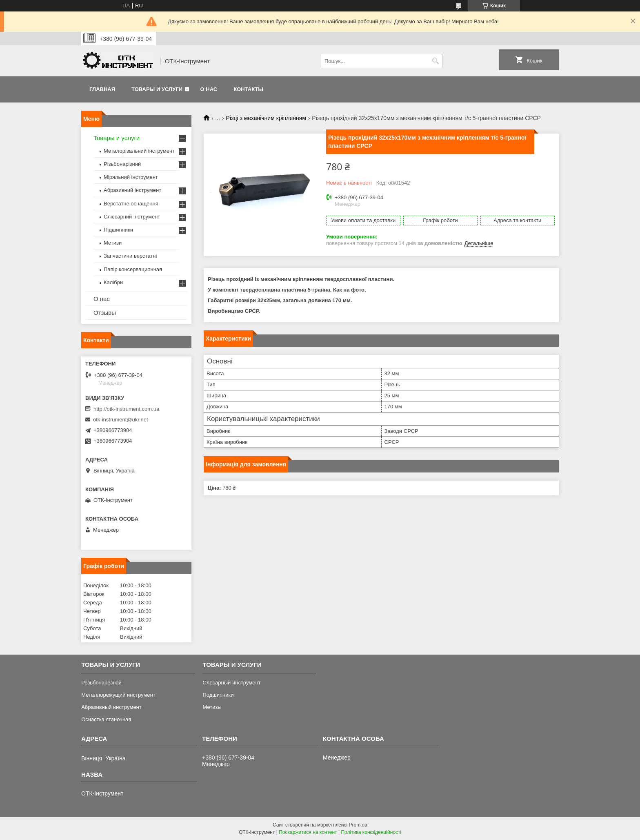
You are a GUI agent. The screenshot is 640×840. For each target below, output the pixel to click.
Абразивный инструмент (111, 707)
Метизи (113, 243)
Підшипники (118, 230)
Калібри (113, 282)
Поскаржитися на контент (308, 832)
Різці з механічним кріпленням (266, 118)
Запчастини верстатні (130, 256)
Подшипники (218, 695)
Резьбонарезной (101, 683)
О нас (209, 89)
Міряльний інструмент (131, 177)
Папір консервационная (133, 269)
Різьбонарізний (122, 164)
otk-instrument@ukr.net (121, 420)
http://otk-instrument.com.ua (126, 409)
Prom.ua (358, 825)
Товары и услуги (157, 89)
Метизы (212, 707)
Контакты (248, 89)
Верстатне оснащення (131, 204)
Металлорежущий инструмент (118, 695)
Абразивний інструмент (132, 190)
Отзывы (105, 313)
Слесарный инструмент (231, 683)
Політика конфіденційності (371, 832)
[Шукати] (435, 61)
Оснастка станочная (106, 719)
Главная (102, 89)
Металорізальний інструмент (139, 151)
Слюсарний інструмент (132, 217)
